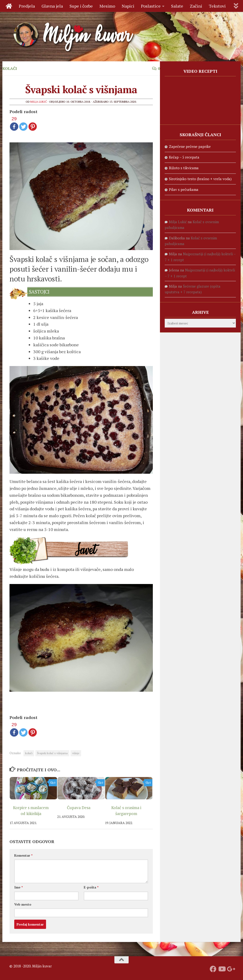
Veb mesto (23, 904)
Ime (19, 887)
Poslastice (151, 6)
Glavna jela (52, 6)
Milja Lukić (39, 102)
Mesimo (107, 6)
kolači (29, 753)
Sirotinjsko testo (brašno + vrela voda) (200, 179)
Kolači (10, 68)
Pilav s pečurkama (184, 189)
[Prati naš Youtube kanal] (222, 969)
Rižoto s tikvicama (184, 168)
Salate (177, 6)
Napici (128, 6)
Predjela (27, 6)
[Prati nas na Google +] (230, 969)
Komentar (23, 855)
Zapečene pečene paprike (190, 146)
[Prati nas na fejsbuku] (213, 969)
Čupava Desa (79, 808)
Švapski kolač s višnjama (52, 753)
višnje (76, 753)
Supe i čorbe (81, 6)
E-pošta (91, 887)
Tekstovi (217, 6)
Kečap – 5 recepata (184, 157)
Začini (196, 6)
